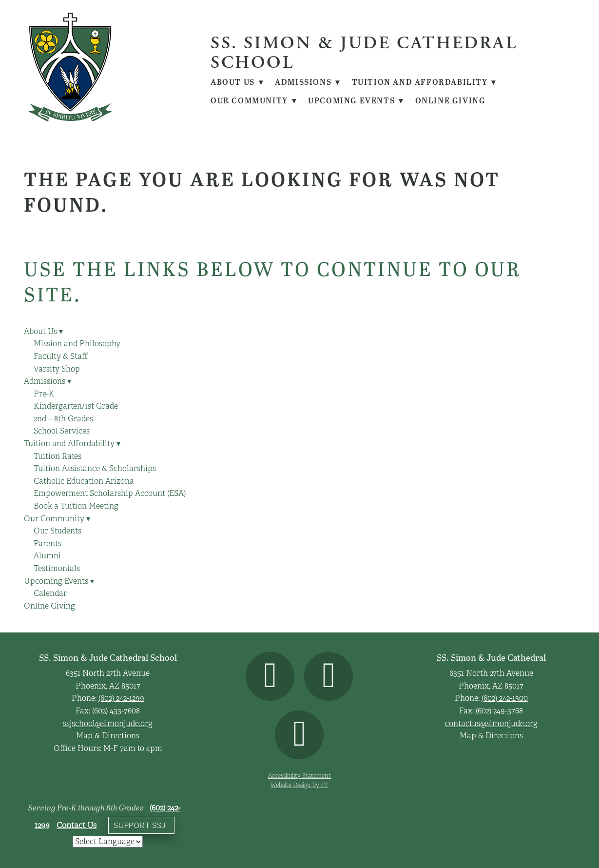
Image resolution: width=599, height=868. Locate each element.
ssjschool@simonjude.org (108, 724)
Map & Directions (108, 736)
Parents (48, 544)
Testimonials (57, 569)
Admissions (309, 82)
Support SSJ (140, 825)
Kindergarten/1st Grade (76, 406)
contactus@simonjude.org (491, 724)
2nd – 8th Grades (63, 419)
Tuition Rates (58, 456)
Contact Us (77, 826)
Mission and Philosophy (77, 344)
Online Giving (452, 100)
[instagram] (328, 676)
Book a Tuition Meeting (76, 506)
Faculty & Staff (61, 356)
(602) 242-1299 (121, 698)
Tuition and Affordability (426, 82)
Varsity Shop (57, 369)
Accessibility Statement (299, 776)
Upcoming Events (357, 100)
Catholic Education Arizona (84, 481)
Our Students (58, 531)
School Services (62, 431)
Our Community (254, 100)
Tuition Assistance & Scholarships (95, 469)
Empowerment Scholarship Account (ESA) (110, 493)
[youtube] (299, 735)
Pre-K (44, 394)
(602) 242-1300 (505, 698)
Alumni (47, 556)
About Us (237, 82)
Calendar (50, 593)
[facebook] (270, 676)
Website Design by (299, 785)
